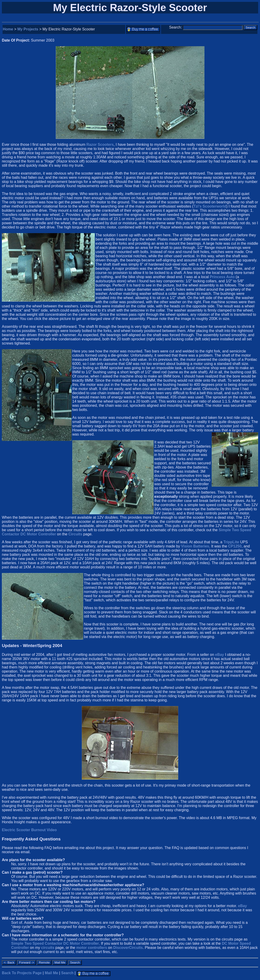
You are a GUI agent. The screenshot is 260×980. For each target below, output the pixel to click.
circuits (48, 948)
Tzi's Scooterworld (210, 206)
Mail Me (51, 973)
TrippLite (231, 542)
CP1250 (235, 546)
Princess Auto (222, 277)
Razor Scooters (100, 145)
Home (8, 29)
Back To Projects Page (22, 973)
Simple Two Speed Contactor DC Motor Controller (55, 943)
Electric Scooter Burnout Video (29, 830)
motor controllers (92, 948)
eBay (220, 655)
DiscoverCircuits (128, 948)
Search (67, 973)
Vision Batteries (195, 546)
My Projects (28, 29)
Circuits (75, 534)
